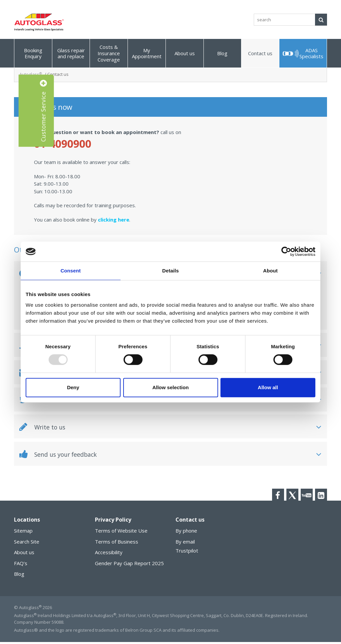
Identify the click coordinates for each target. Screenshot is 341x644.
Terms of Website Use (121, 533)
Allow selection (170, 387)
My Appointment (147, 53)
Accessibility (109, 555)
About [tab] (270, 271)
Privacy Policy (113, 522)
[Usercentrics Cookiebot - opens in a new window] (286, 251)
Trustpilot (187, 553)
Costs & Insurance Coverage (109, 53)
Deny (73, 387)
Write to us (44, 428)
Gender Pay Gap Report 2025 (129, 565)
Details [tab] (170, 271)
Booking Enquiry (33, 53)
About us (185, 53)
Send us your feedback (63, 456)
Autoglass (31, 74)
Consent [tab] (71, 271)
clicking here (114, 220)
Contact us (260, 53)
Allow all (268, 387)
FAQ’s (21, 565)
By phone (186, 533)
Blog (222, 53)
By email (185, 544)
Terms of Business (117, 544)
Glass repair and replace (71, 53)
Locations (27, 522)
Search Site (27, 544)
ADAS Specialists (311, 53)
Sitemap (23, 533)
